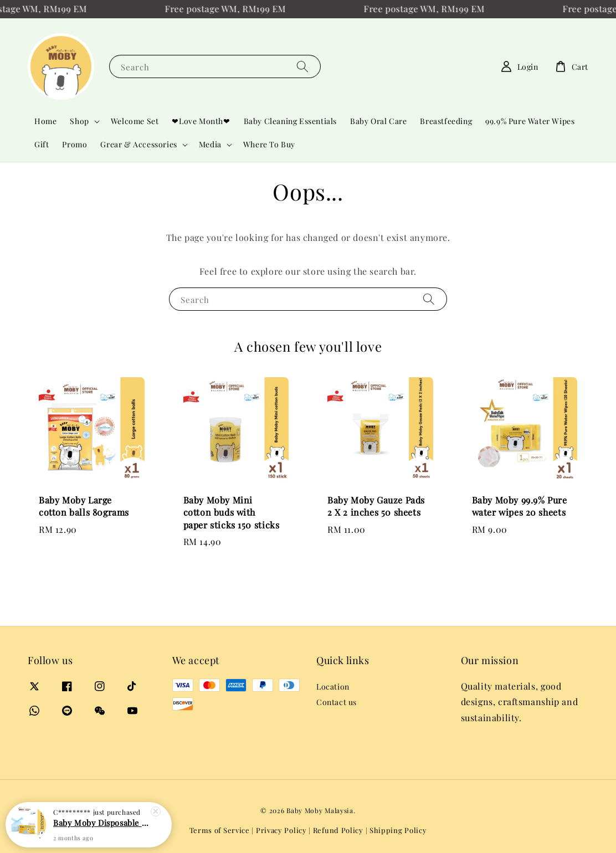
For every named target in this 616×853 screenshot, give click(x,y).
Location (333, 687)
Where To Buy (269, 144)
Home (45, 121)
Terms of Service (220, 830)
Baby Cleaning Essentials (290, 121)
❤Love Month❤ (201, 121)
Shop (79, 121)
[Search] (302, 66)
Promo (75, 144)
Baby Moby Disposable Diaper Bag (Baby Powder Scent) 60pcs (102, 829)
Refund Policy (338, 830)
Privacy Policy (281, 830)
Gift (42, 144)
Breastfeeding (446, 121)
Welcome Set (135, 121)
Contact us (337, 702)
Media (210, 145)
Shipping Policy (398, 830)
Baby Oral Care (378, 121)
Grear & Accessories (138, 145)
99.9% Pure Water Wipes (530, 121)
